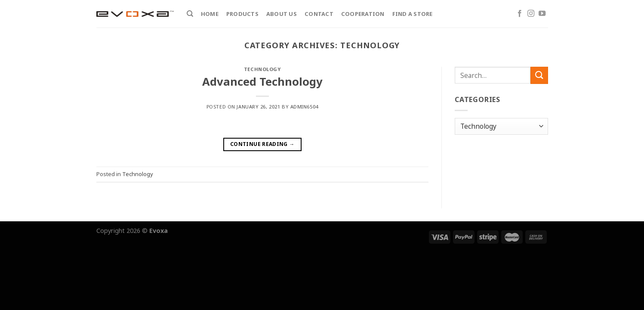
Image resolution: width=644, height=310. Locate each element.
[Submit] (539, 75)
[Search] (190, 14)
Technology (262, 69)
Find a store (413, 14)
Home (210, 14)
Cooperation (363, 14)
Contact (319, 14)
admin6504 (304, 107)
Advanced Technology (262, 82)
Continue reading (262, 144)
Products (242, 14)
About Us (282, 14)
